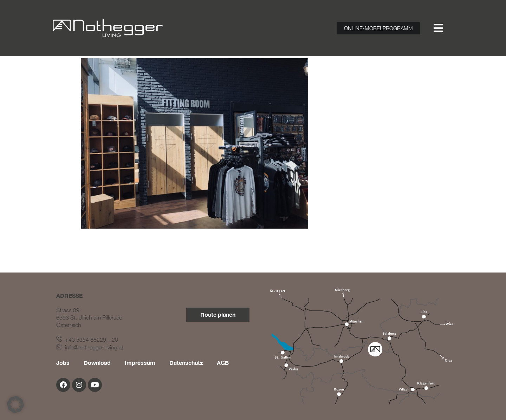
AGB (223, 363)
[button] (15, 405)
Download (97, 363)
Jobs (63, 363)
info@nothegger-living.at (90, 347)
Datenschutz (186, 363)
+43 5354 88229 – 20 (87, 340)
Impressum (140, 363)
